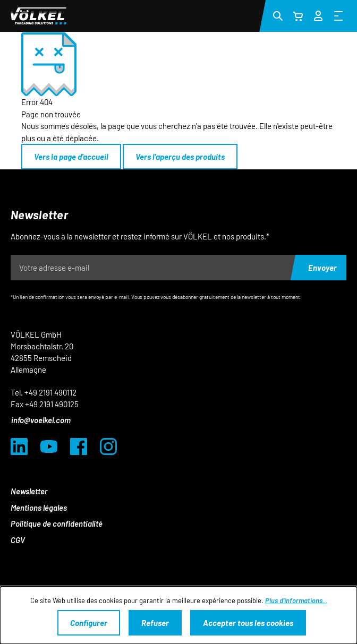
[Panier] (298, 16)
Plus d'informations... (296, 600)
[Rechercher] (278, 15)
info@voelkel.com (41, 420)
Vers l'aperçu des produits (180, 157)
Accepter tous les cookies (248, 623)
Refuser (155, 623)
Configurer (89, 623)
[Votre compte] (318, 14)
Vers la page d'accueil (71, 157)
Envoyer (322, 268)
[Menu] (338, 15)
